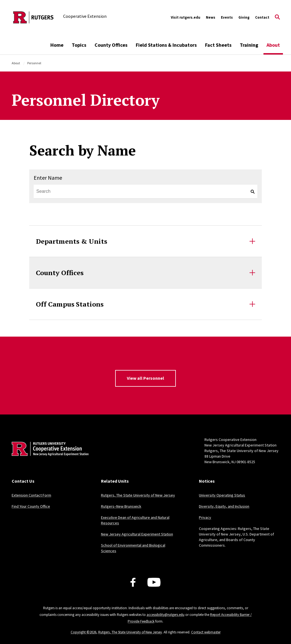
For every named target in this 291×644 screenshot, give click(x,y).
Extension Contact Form (31, 495)
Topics (79, 45)
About (273, 45)
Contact (262, 17)
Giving (244, 17)
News (211, 17)
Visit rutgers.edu (186, 17)
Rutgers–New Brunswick (121, 506)
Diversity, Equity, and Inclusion (224, 506)
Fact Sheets (218, 45)
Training (249, 45)
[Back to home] (48, 457)
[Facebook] (133, 582)
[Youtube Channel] (154, 582)
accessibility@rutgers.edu (166, 615)
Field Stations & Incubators (166, 45)
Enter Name (48, 178)
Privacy (205, 517)
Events (227, 17)
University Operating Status (222, 495)
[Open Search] (277, 18)
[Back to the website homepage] (33, 17)
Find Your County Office (31, 506)
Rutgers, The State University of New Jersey (138, 495)
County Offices (111, 45)
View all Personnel (145, 378)
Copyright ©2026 (83, 632)
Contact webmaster (206, 632)
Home (57, 45)
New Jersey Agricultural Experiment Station (137, 534)
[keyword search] (250, 192)
